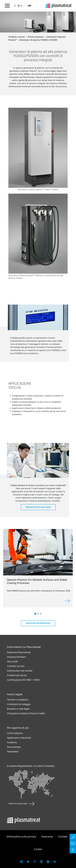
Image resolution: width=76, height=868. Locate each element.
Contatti (63, 836)
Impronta (47, 836)
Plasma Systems (36, 37)
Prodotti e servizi (17, 37)
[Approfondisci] (67, 601)
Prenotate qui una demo (38, 507)
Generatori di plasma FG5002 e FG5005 (38, 40)
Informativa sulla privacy (22, 836)
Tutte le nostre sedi (21, 803)
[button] (14, 6)
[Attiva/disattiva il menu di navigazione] (7, 6)
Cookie (38, 849)
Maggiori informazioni (38, 623)
